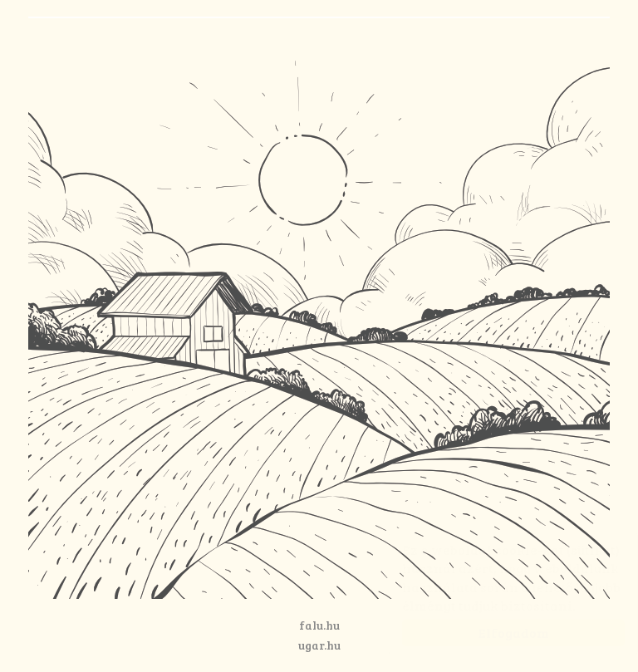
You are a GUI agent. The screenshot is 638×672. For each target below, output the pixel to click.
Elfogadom (497, 633)
